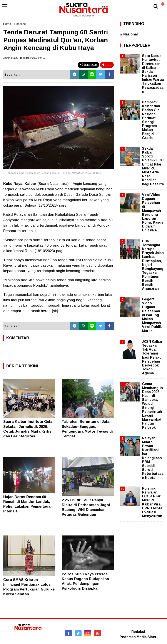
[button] (163, 2)
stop (107, 65)
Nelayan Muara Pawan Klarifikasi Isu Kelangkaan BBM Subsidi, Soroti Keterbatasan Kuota (153, 458)
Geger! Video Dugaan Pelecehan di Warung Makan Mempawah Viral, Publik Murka (152, 315)
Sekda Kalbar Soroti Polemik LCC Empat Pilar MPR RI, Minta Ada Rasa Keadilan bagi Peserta (153, 166)
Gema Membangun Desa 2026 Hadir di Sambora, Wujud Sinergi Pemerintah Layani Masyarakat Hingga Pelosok (152, 406)
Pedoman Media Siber (138, 637)
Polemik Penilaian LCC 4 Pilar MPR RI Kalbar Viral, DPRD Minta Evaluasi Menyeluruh (152, 502)
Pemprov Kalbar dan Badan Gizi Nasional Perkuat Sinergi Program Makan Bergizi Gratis (151, 120)
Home (7, 24)
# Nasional (129, 34)
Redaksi (138, 632)
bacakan (88, 65)
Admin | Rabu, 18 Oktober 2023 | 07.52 (24, 58)
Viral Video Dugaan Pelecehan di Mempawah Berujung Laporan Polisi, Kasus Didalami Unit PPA (153, 213)
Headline (20, 24)
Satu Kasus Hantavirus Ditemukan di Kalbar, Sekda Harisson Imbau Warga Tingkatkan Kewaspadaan (153, 74)
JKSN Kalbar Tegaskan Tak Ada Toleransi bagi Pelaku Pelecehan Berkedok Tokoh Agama (152, 357)
